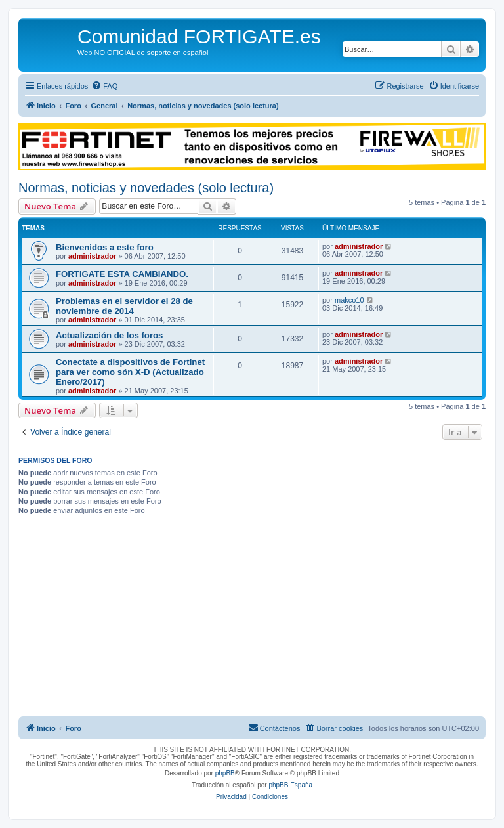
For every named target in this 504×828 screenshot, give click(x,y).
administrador (92, 256)
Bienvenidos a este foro (105, 247)
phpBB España (290, 785)
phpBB (225, 773)
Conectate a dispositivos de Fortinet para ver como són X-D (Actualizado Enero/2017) (130, 372)
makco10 (349, 300)
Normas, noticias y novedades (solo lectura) (146, 188)
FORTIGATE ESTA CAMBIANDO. (122, 274)
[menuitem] (104, 86)
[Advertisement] (252, 618)
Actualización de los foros (109, 335)
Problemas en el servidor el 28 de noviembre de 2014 (124, 306)
